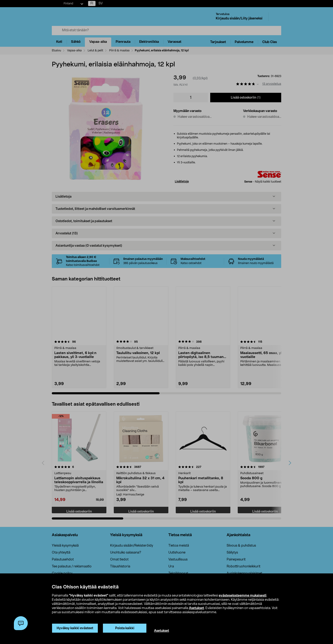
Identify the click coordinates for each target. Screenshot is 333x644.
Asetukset (196, 608)
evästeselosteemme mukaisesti (243, 596)
